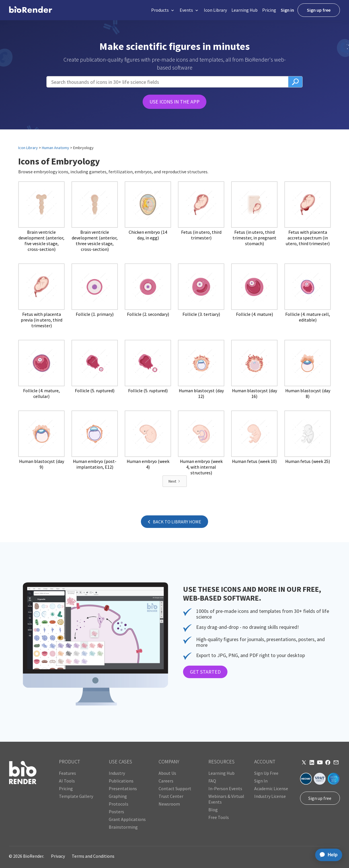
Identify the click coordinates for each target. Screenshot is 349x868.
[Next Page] (175, 481)
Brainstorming (123, 827)
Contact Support (175, 788)
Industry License (270, 796)
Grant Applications (127, 819)
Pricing (269, 10)
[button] (163, 10)
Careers (166, 781)
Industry (117, 773)
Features (67, 773)
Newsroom (169, 804)
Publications (121, 781)
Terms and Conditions (93, 856)
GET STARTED (205, 672)
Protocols (119, 804)
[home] (31, 10)
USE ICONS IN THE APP (174, 102)
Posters (116, 812)
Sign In (261, 781)
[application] (327, 855)
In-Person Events (225, 788)
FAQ (212, 781)
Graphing (118, 796)
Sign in (287, 10)
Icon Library (215, 10)
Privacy (58, 856)
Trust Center (171, 796)
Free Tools (219, 817)
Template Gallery (76, 796)
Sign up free (319, 10)
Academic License (271, 788)
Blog (213, 810)
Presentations (123, 788)
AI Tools (67, 781)
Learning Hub (245, 10)
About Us (167, 773)
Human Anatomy (56, 148)
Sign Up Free (266, 773)
